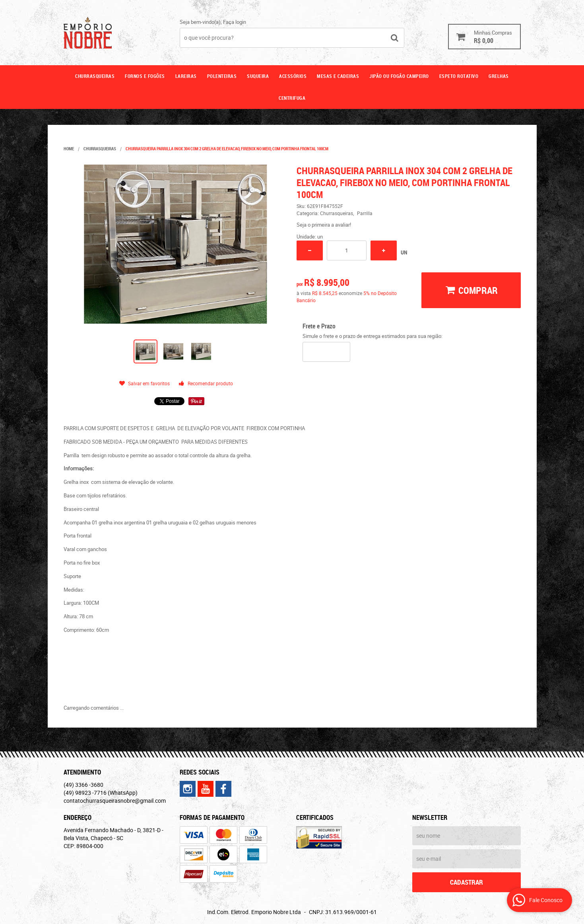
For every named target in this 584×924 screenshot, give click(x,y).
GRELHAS (499, 76)
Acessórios (293, 76)
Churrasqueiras (95, 76)
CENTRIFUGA (292, 98)
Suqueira (258, 76)
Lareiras (186, 76)
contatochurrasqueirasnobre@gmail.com (115, 801)
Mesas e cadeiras (338, 76)
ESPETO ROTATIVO (459, 76)
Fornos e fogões (145, 76)
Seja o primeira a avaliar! (324, 225)
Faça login (235, 22)
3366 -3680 (83, 785)
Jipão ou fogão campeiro (399, 76)
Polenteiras (222, 76)
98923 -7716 (101, 793)
